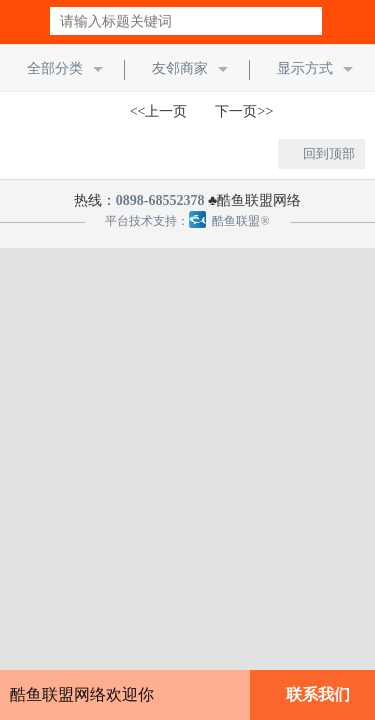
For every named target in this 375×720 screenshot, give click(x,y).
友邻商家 (180, 68)
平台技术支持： (147, 221)
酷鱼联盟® (229, 221)
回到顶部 (329, 153)
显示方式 (305, 68)
